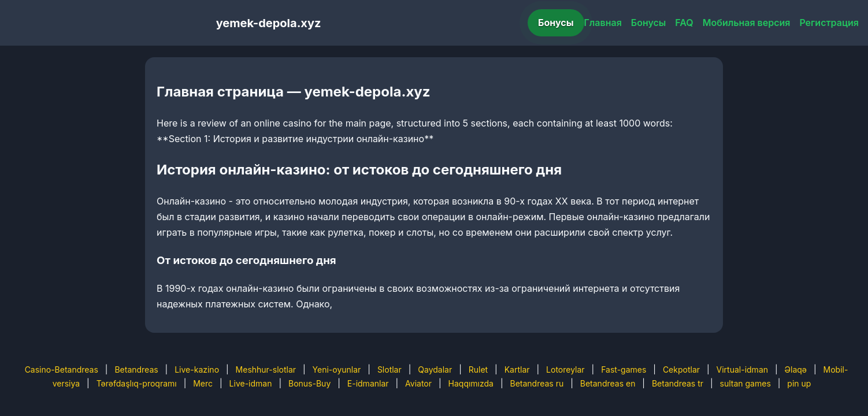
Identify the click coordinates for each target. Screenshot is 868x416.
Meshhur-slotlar (266, 369)
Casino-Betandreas (62, 369)
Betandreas (136, 369)
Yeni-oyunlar (337, 369)
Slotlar (390, 369)
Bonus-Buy (309, 383)
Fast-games (624, 369)
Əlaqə (796, 369)
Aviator (418, 383)
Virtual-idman (742, 369)
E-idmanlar (368, 383)
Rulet (478, 369)
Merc (203, 383)
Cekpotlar (681, 369)
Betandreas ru (537, 383)
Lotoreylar (565, 369)
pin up (799, 383)
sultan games (745, 383)
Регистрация (829, 23)
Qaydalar (435, 369)
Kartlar (517, 369)
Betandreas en (608, 383)
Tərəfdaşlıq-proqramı (137, 383)
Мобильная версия (747, 23)
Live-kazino (197, 369)
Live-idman (251, 383)
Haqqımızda (471, 383)
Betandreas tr (678, 383)
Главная (603, 23)
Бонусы (556, 23)
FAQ (684, 23)
